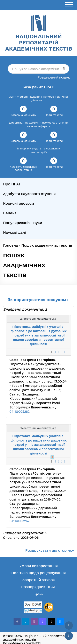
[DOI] (49, 607)
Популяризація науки (23, 223)
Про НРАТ (12, 184)
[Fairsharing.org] (33, 611)
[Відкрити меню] (69, 5)
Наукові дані (14, 232)
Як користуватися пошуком (38, 300)
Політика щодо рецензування (38, 573)
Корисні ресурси (18, 203)
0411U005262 (19, 412)
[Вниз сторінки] (69, 636)
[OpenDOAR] (33, 605)
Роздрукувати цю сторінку (50, 550)
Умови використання (38, 566)
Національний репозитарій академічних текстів (39, 42)
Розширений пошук (54, 77)
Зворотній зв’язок (39, 580)
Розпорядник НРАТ (38, 587)
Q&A (39, 594)
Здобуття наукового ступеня (29, 194)
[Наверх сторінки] (69, 626)
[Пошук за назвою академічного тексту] (38, 69)
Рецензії (11, 213)
